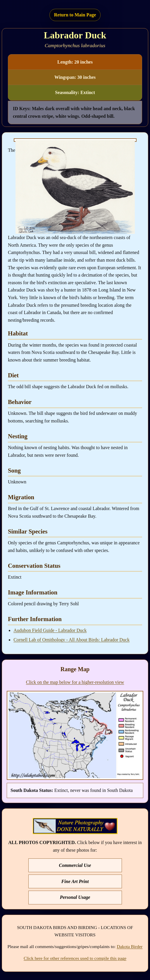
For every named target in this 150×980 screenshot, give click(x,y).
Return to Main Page (75, 15)
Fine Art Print (75, 881)
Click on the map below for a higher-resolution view (75, 682)
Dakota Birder (130, 946)
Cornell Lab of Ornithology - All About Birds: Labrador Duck (71, 640)
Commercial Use (75, 865)
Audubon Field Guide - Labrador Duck (50, 630)
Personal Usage (75, 897)
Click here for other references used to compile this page (75, 958)
